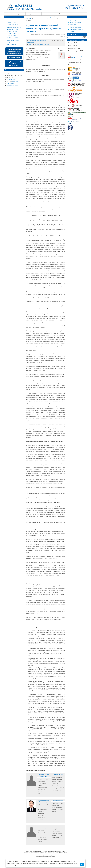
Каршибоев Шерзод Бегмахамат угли (44, 801)
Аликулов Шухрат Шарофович (44, 775)
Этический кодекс (59, 14)
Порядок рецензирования (14, 27)
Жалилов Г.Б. (30, 42)
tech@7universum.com (12, 86)
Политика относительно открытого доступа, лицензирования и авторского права (13, 32)
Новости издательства (76, 27)
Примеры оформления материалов (13, 41)
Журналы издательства (18, 14)
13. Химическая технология (42, 44)
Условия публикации (12, 38)
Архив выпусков (74, 20)
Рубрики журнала (12, 22)
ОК (82, 864)
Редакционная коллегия (34, 14)
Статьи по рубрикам (75, 22)
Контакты (68, 14)
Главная (7, 14)
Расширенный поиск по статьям (76, 30)
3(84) (30, 44)
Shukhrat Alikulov (58, 774)
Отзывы (75, 14)
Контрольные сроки (12, 25)
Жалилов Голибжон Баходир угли (44, 827)
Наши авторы (73, 25)
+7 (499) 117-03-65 (11, 79)
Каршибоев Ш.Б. (42, 40)
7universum (12, 81)
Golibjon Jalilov (58, 826)
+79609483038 (10, 84)
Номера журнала (47, 14)
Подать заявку (14, 57)
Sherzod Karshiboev (58, 800)
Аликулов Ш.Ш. (33, 40)
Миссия (9, 20)
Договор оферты (11, 44)
